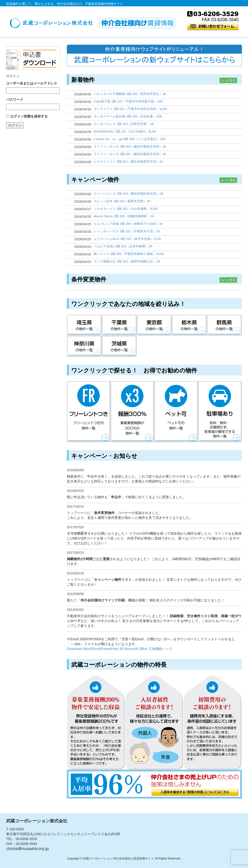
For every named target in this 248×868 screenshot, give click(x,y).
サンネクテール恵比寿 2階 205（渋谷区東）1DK (128, 116)
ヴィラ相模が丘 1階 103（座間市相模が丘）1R (127, 261)
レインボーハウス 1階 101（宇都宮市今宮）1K (127, 231)
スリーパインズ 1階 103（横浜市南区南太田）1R (128, 194)
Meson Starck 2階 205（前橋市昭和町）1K (124, 216)
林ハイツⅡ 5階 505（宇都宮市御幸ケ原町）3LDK (129, 254)
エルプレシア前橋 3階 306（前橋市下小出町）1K (128, 224)
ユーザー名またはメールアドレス (32, 83)
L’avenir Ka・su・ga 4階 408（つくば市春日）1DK (130, 139)
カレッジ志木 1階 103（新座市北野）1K (122, 201)
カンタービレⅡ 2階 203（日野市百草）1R (124, 124)
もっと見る (228, 80)
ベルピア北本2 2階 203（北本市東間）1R (123, 246)
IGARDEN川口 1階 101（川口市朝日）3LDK (125, 131)
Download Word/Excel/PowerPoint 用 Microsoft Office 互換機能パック (120, 649)
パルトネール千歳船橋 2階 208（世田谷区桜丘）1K (130, 94)
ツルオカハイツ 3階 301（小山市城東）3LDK (126, 209)
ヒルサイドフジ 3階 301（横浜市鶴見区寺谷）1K (128, 162)
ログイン (15, 125)
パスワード (15, 100)
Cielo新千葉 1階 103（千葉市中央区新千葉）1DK (128, 101)
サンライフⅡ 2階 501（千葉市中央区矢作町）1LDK (130, 109)
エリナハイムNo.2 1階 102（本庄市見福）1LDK (127, 239)
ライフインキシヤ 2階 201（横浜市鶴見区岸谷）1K (130, 154)
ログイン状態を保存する (29, 116)
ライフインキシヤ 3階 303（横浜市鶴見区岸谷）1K (130, 147)
